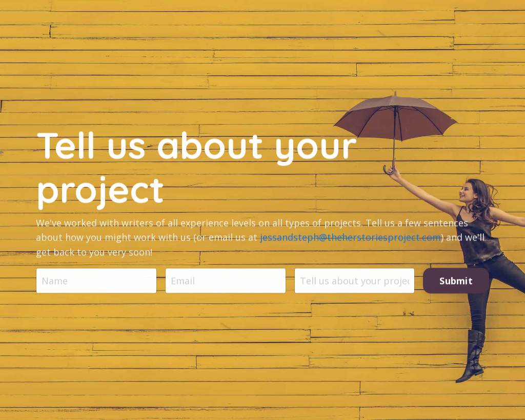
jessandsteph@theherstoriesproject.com (350, 238)
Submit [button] (456, 281)
